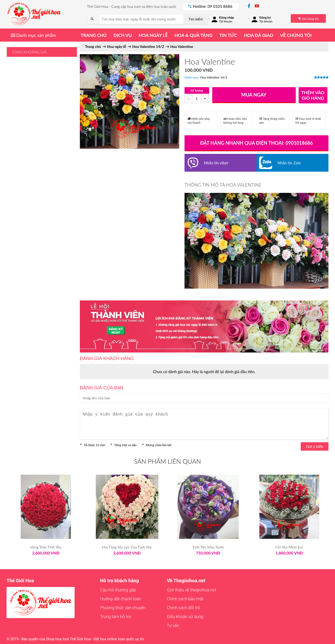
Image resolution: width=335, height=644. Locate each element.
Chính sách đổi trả (183, 608)
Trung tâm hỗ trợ (116, 617)
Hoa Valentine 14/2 (214, 77)
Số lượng (197, 90)
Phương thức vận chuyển (123, 608)
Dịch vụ (122, 35)
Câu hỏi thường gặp (118, 590)
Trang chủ (94, 35)
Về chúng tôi (296, 35)
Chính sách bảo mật (185, 599)
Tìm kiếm (196, 19)
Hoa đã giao (259, 35)
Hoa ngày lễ (153, 35)
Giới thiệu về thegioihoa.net (191, 590)
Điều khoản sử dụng (185, 617)
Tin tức (228, 35)
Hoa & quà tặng (193, 35)
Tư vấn (173, 626)
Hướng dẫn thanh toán (121, 599)
